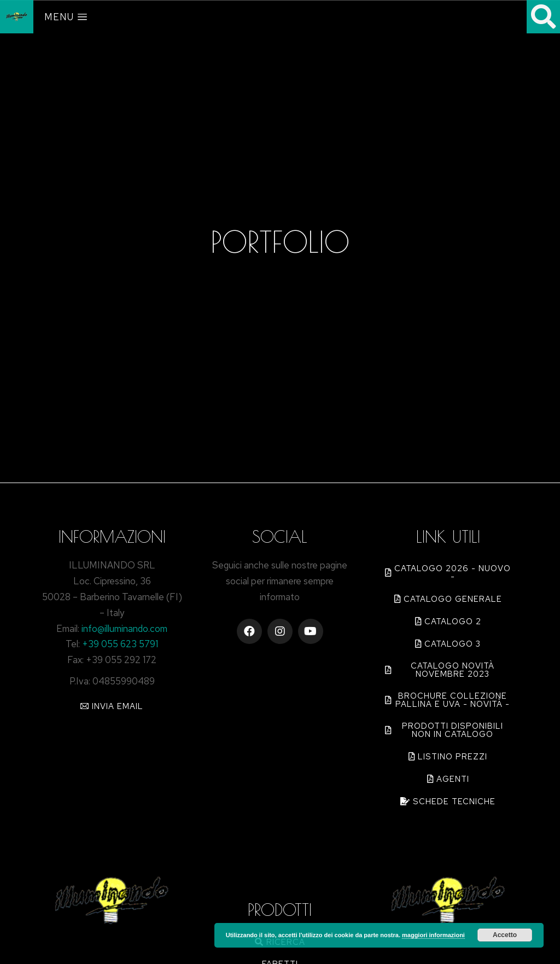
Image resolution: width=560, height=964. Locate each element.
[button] (112, 706)
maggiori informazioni (433, 935)
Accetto (505, 935)
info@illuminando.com (124, 629)
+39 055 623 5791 (120, 644)
